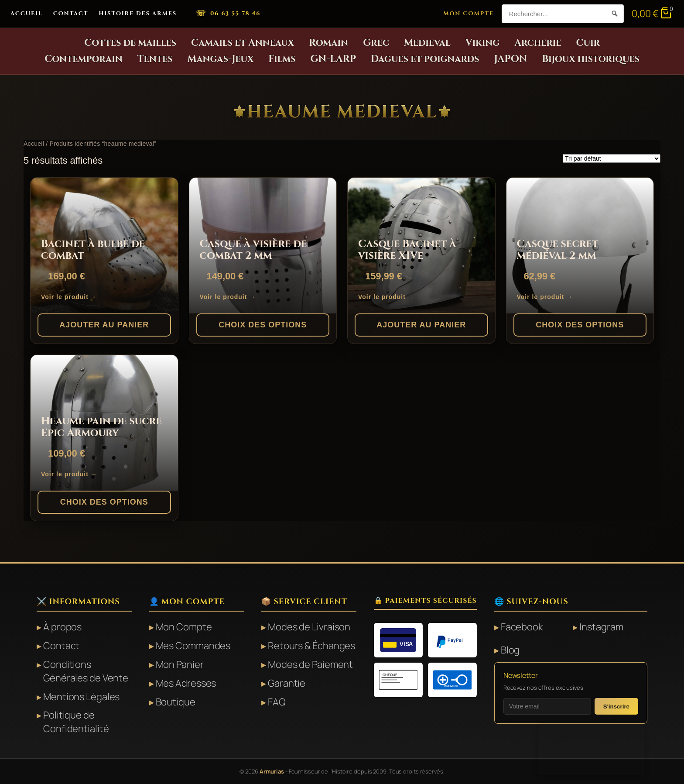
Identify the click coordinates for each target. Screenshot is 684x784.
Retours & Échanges (311, 646)
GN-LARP (333, 59)
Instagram (601, 627)
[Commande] (612, 158)
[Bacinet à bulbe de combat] (104, 246)
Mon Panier (180, 664)
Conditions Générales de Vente (86, 671)
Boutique (176, 702)
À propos (62, 627)
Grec (376, 43)
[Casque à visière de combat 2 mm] (263, 246)
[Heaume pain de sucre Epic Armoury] (104, 423)
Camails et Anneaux (243, 43)
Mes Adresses (186, 683)
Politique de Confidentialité (76, 722)
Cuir (588, 43)
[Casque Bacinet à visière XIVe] (421, 246)
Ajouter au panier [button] (104, 325)
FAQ (277, 702)
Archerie (538, 43)
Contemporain (84, 59)
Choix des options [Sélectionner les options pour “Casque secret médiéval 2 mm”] (580, 325)
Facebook (522, 627)
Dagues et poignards (425, 59)
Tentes (155, 59)
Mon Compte (469, 14)
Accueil (27, 14)
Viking (482, 43)
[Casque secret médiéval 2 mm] (580, 246)
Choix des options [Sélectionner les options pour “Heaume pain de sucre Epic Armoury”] (104, 502)
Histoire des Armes (138, 14)
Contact (71, 14)
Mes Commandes (193, 646)
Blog (510, 650)
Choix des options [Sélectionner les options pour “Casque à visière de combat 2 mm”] (263, 325)
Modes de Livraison (309, 627)
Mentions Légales (81, 697)
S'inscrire (616, 707)
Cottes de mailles (130, 43)
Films (282, 59)
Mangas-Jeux (221, 59)
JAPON (511, 59)
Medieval (427, 43)
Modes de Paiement (310, 664)
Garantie (287, 683)
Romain (328, 43)
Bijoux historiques (590, 59)
